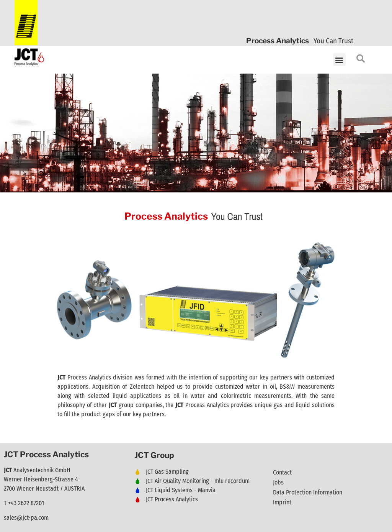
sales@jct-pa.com (26, 518)
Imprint (282, 502)
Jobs (278, 482)
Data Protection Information (308, 492)
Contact (282, 472)
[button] (339, 60)
